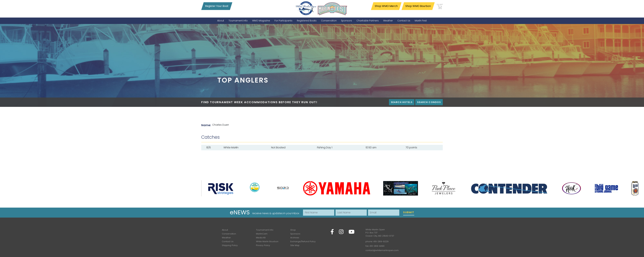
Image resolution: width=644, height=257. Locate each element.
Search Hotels (402, 102)
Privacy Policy (263, 245)
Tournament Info (265, 230)
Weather (226, 238)
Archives (295, 238)
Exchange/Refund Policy (303, 241)
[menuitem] (221, 21)
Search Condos (429, 102)
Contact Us (228, 241)
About (225, 230)
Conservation (229, 234)
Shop (293, 230)
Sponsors (295, 234)
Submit (409, 212)
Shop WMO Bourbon (418, 6)
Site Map (295, 245)
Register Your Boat (217, 6)
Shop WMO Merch (386, 6)
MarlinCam (262, 234)
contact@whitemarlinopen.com (382, 250)
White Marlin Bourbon (267, 241)
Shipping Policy (230, 245)
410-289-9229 (381, 241)
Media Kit (261, 238)
